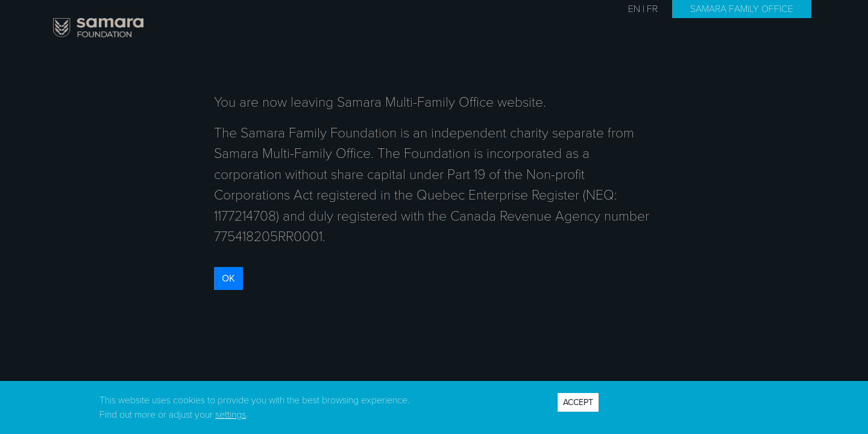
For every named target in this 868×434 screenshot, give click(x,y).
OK (228, 278)
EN (634, 9)
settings (231, 415)
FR (652, 9)
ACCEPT (578, 402)
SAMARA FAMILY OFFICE (742, 9)
